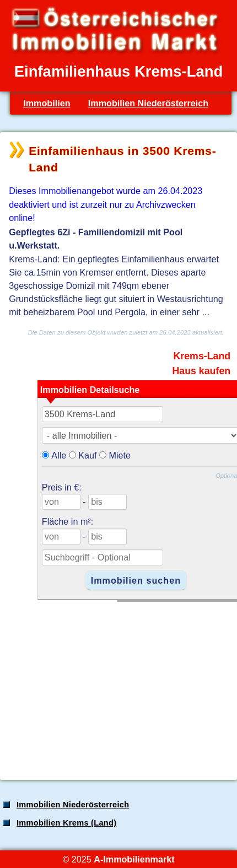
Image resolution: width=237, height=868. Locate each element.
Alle (59, 455)
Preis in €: (62, 487)
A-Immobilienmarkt (134, 859)
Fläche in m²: (68, 521)
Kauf (87, 455)
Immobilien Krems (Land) (66, 823)
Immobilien (47, 103)
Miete (120, 455)
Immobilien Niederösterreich (148, 103)
